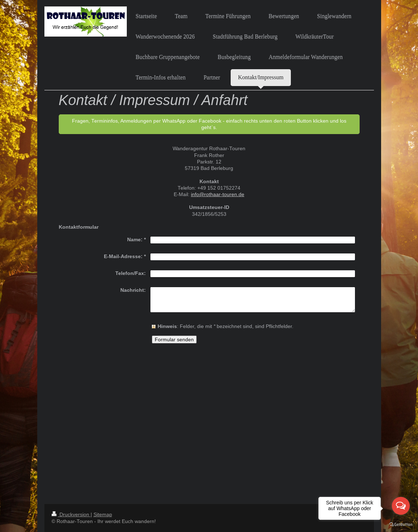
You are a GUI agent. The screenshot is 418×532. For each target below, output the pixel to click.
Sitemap (103, 514)
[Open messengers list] (401, 506)
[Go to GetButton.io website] (401, 525)
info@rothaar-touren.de (218, 194)
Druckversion (71, 514)
